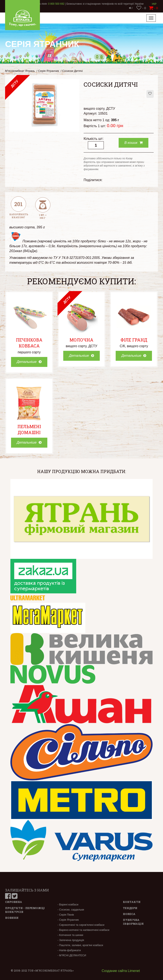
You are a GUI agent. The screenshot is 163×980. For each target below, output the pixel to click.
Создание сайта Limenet (121, 971)
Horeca (129, 914)
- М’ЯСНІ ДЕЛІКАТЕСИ (72, 955)
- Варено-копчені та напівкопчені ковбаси (84, 930)
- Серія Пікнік (66, 915)
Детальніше (29, 362)
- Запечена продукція (71, 940)
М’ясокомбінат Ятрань (20, 71)
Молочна (81, 340)
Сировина (14, 902)
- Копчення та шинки (70, 935)
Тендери (130, 908)
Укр (154, 4)
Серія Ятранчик (49, 71)
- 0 (141, 8)
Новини (12, 918)
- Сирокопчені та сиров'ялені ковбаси (81, 925)
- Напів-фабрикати (69, 950)
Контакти (132, 902)
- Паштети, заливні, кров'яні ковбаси (80, 945)
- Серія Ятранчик (68, 920)
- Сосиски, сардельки (71, 910)
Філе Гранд (134, 340)
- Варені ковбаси (68, 904)
